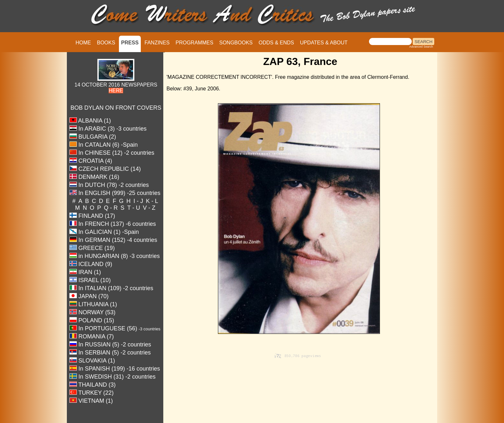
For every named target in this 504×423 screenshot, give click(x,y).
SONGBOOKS (236, 43)
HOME (83, 43)
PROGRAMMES (194, 43)
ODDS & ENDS (276, 43)
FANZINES (157, 43)
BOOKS (106, 43)
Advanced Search (421, 47)
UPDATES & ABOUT (324, 43)
